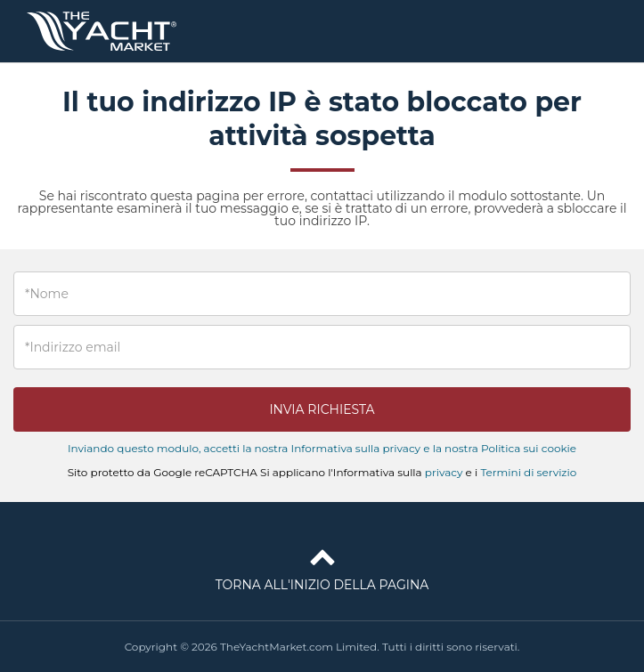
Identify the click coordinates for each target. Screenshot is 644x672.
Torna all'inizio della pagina (322, 566)
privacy (444, 472)
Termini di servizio (528, 472)
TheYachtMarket (102, 31)
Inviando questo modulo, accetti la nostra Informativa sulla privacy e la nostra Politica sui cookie (322, 448)
